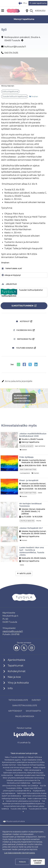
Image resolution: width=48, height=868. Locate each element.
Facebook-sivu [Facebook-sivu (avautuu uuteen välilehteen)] (23, 330)
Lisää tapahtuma (39, 3)
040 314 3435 (11, 53)
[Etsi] (31, 11)
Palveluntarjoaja (25, 716)
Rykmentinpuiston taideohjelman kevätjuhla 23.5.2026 (23, 762)
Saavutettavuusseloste (25, 706)
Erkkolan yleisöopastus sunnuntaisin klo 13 (23, 780)
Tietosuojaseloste (18, 700)
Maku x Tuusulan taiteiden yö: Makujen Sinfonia (23, 757)
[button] (24, 381)
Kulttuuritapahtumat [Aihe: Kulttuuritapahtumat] (10, 91)
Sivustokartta (33, 711)
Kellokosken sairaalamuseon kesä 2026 (29, 775)
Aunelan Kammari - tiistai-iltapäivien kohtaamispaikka (23, 765)
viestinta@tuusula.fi (13, 631)
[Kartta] (27, 11)
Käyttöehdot (15, 711)
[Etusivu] (13, 11)
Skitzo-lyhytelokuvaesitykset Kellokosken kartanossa (23, 778)
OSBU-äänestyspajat (32, 770)
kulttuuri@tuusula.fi (15, 47)
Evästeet (36, 700)
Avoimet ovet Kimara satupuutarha (17, 768)
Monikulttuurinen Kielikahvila (18, 783)
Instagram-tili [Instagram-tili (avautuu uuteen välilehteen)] (23, 339)
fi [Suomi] (23, 3)
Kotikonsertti (7, 775)
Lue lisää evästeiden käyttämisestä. (20, 853)
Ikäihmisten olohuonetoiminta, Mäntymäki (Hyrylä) (23, 773)
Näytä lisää (25, 573)
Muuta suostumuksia (15, 821)
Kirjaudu (40, 11)
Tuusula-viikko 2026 (18, 809)
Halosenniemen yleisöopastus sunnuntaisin (22, 801)
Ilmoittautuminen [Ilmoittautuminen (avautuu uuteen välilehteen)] (22, 306)
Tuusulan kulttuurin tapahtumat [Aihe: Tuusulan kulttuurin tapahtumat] (15, 96)
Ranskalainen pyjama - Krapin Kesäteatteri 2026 (23, 760)
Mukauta (22, 862)
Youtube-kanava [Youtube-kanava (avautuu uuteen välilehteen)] (23, 348)
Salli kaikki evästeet (38, 862)
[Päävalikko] (3, 11)
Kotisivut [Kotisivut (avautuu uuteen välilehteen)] (23, 321)
